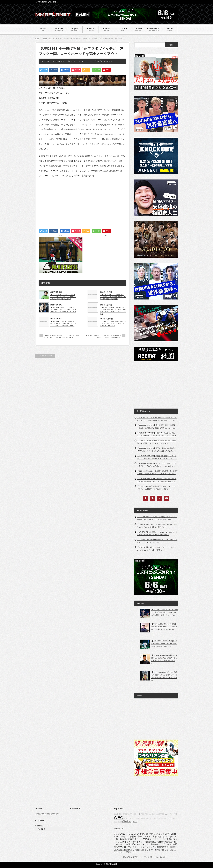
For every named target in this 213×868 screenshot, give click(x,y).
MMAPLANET (112, 864)
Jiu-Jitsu (164, 818)
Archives (39, 826)
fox (121, 814)
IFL (168, 818)
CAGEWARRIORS (129, 814)
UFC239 (109, 61)
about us (150, 818)
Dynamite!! (151, 814)
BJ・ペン (169, 814)
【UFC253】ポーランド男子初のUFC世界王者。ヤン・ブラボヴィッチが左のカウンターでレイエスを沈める (113, 311)
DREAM (173, 818)
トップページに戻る (45, 356)
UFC (50, 39)
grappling (157, 818)
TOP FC (144, 814)
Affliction (144, 818)
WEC (118, 818)
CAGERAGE (160, 814)
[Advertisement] (82, 200)
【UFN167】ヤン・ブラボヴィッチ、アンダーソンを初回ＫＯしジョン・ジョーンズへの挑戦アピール (63, 323)
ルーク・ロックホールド (79, 61)
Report (45, 39)
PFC (176, 814)
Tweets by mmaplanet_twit (47, 814)
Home (37, 39)
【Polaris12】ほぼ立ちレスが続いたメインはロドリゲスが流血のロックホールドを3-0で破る (113, 323)
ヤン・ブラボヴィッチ (97, 61)
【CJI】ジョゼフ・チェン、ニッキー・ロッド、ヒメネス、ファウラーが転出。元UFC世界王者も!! (63, 297)
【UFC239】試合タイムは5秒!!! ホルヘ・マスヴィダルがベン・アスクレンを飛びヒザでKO (103, 337)
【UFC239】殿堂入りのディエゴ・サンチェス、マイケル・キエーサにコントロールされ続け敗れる (62, 336)
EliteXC (117, 814)
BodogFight (118, 822)
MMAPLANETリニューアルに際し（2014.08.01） (146, 857)
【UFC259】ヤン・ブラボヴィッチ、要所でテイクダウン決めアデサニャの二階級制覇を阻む (113, 297)
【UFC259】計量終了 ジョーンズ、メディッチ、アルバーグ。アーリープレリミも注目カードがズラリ (63, 310)
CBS (139, 818)
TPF (138, 814)
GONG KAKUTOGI (130, 818)
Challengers (130, 821)
